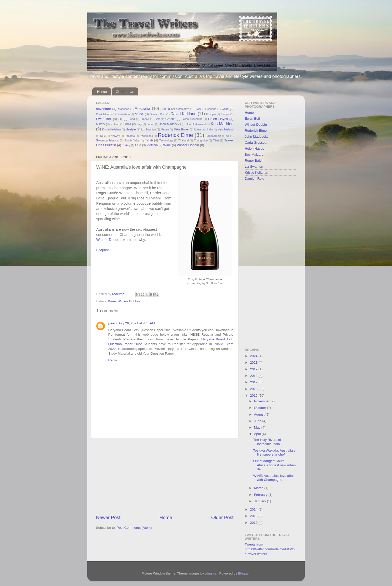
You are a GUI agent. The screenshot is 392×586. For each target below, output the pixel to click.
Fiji (120, 119)
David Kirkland (183, 114)
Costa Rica (123, 114)
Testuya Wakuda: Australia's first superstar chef (274, 452)
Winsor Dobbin (188, 145)
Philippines (146, 136)
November (262, 401)
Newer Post (108, 517)
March (259, 488)
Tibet (216, 140)
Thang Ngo (201, 140)
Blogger (244, 573)
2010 (254, 523)
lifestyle (131, 129)
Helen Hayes (218, 119)
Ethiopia (211, 114)
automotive (183, 109)
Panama (130, 136)
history (100, 124)
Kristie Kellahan (111, 129)
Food (132, 119)
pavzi (112, 323)
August (260, 414)
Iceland (115, 124)
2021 (254, 362)
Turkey (126, 145)
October (260, 408)
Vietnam (152, 145)
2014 (254, 509)
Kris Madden (222, 124)
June (258, 421)
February (261, 495)
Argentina (123, 109)
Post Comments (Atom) (134, 528)
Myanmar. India (203, 129)
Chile (225, 109)
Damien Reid (158, 114)
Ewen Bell (104, 119)
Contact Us (125, 92)
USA (138, 145)
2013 (254, 516)
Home (102, 92)
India (128, 124)
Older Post (222, 517)
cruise (139, 114)
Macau (165, 129)
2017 (254, 382)
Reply (113, 360)
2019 (254, 369)
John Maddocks (170, 124)
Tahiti (149, 140)
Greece (170, 119)
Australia (143, 108)
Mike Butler (181, 129)
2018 (254, 376)
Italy (139, 124)
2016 (254, 389)
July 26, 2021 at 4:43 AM (137, 323)
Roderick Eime (175, 135)
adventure (103, 109)
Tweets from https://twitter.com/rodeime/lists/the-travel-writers (270, 549)
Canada (211, 109)
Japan (150, 124)
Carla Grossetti (256, 143)
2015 (254, 395)
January (260, 501)
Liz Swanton (149, 129)
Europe (225, 114)
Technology (166, 140)
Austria (165, 109)
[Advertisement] (165, 476)
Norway (115, 136)
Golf (157, 119)
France (145, 119)
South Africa (132, 140)
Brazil (198, 109)
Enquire (103, 250)
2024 (254, 356)
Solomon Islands (107, 140)
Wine (167, 145)
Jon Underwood (196, 124)
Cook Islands (104, 114)
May (258, 427)
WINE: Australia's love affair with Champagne (274, 478)
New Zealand (225, 129)
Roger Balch (254, 161)
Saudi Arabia (213, 136)
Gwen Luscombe (192, 119)
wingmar (211, 573)
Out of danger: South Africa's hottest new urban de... (274, 465)
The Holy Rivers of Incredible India (267, 442)
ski (228, 136)
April (258, 434)
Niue (103, 136)
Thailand (183, 140)
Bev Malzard (254, 155)
